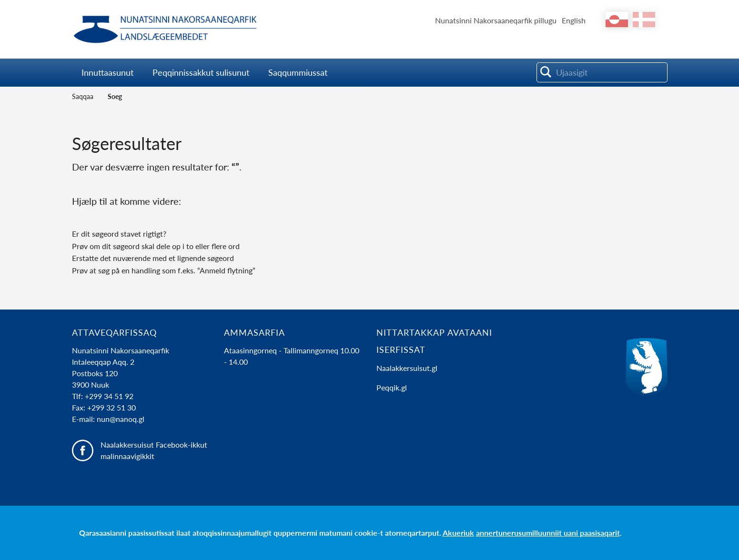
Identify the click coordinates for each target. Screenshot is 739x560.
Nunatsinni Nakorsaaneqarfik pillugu (496, 20)
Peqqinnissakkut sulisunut (201, 72)
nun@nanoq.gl (121, 419)
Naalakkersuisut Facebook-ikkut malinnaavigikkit (154, 450)
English (574, 20)
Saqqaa (83, 96)
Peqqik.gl (392, 387)
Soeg (115, 96)
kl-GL (617, 20)
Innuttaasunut (107, 72)
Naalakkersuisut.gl (407, 368)
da (644, 20)
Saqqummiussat (299, 72)
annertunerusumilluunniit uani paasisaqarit (548, 533)
